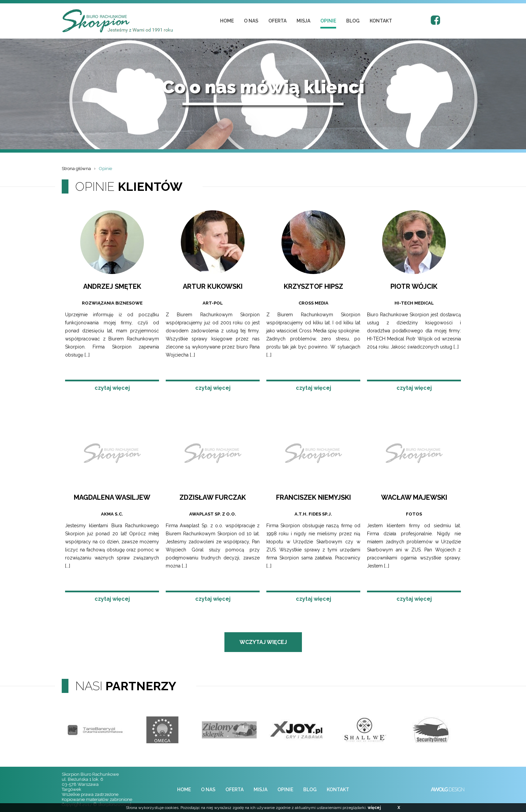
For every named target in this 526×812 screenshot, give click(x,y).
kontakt (381, 21)
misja (303, 21)
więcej (374, 808)
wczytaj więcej (263, 642)
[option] (95, 730)
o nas (251, 21)
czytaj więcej (112, 388)
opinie (328, 21)
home (227, 21)
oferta (277, 21)
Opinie (106, 169)
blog (353, 21)
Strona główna (76, 169)
